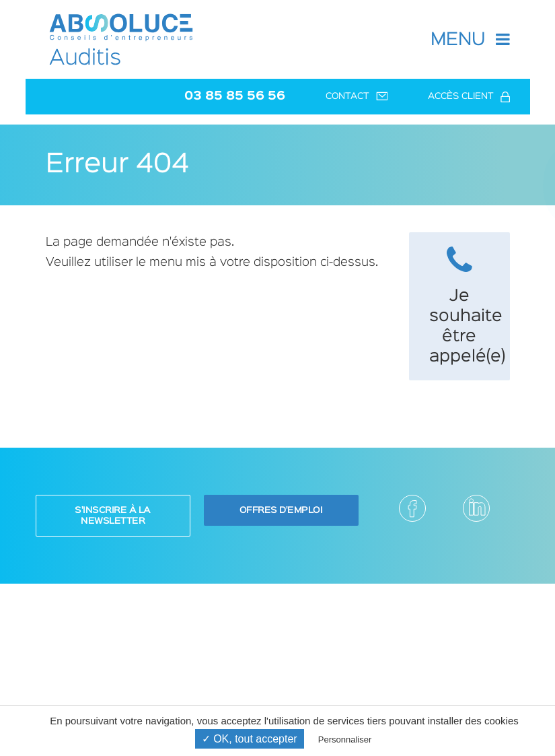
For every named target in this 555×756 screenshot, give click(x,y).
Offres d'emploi (281, 510)
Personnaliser (345, 740)
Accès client (469, 97)
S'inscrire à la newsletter (113, 516)
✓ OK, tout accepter (250, 739)
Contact (357, 97)
